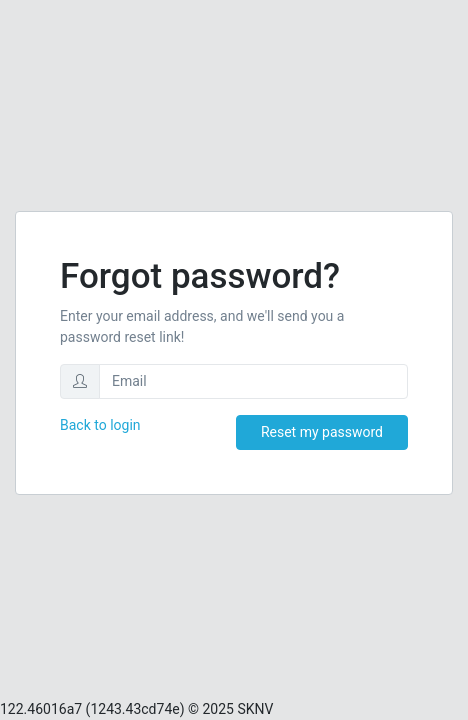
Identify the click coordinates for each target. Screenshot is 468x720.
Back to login (100, 425)
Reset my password (322, 432)
